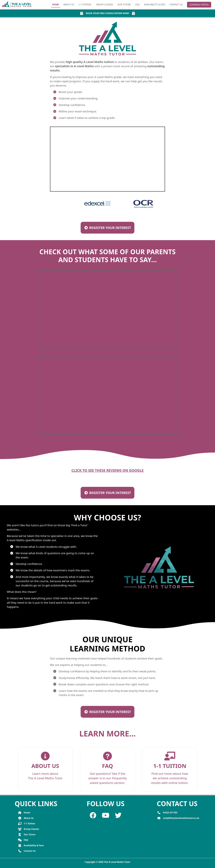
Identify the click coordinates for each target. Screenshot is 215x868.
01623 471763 (167, 813)
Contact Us (176, 5)
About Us (69, 5)
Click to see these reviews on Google (108, 470)
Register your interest (107, 228)
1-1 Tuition (27, 824)
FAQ (137, 5)
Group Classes (105, 5)
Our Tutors (124, 5)
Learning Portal (199, 5)
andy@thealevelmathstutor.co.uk (178, 818)
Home (56, 5)
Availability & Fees (154, 5)
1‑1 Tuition (85, 5)
